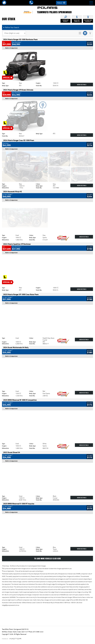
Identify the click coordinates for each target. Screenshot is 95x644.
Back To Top (48, 619)
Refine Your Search (11, 27)
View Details (82, 85)
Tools (61, 3)
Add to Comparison (11, 48)
